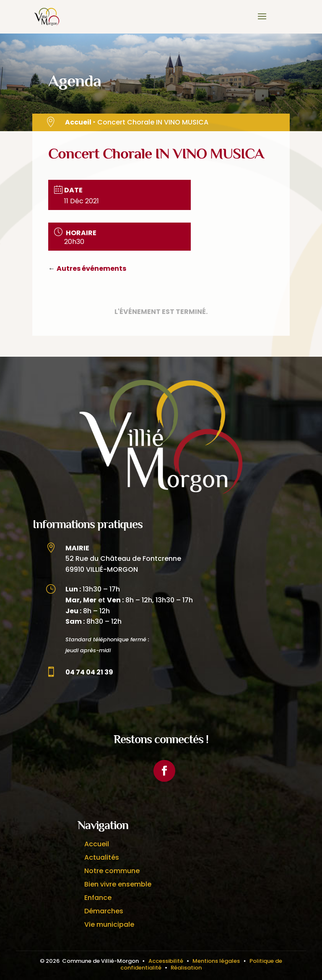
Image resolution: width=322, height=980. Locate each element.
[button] (262, 22)
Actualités (102, 857)
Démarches (104, 911)
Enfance (98, 898)
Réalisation (186, 968)
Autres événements (91, 268)
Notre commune (112, 871)
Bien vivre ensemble (118, 884)
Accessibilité (166, 961)
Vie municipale (109, 924)
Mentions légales (216, 961)
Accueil (78, 122)
